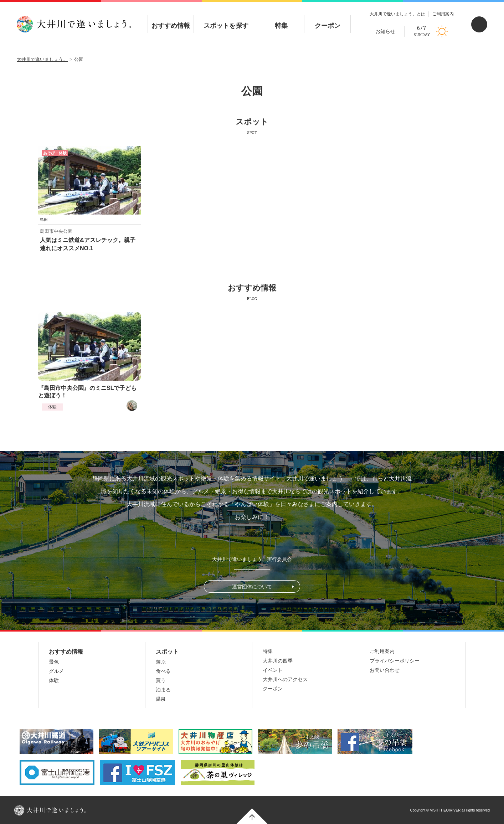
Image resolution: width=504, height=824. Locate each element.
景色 (54, 662)
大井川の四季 (278, 661)
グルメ (56, 671)
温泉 (161, 699)
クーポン (328, 20)
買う (161, 680)
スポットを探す (226, 20)
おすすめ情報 (171, 20)
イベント (273, 670)
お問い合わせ (385, 670)
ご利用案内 (443, 14)
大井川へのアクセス (285, 679)
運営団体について (252, 587)
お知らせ (385, 31)
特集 (281, 20)
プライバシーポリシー (395, 661)
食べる (163, 671)
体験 (52, 407)
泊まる (163, 690)
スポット (167, 652)
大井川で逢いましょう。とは (397, 14)
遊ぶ (161, 662)
